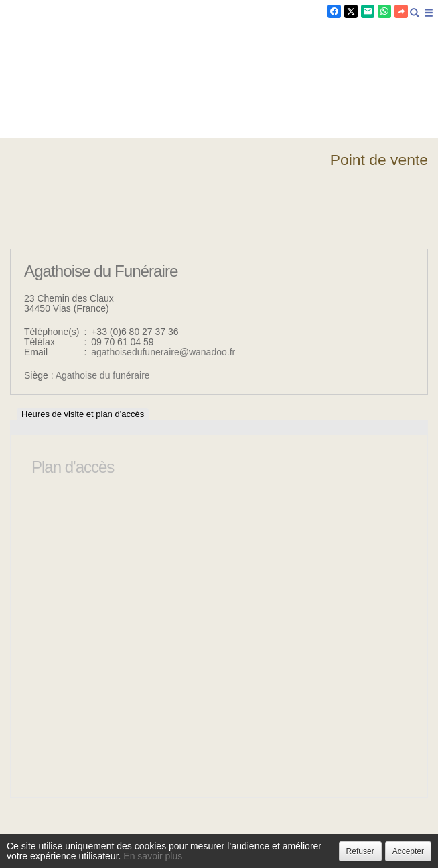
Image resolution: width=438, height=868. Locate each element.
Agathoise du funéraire (103, 375)
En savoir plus (153, 856)
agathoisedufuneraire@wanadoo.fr (163, 352)
